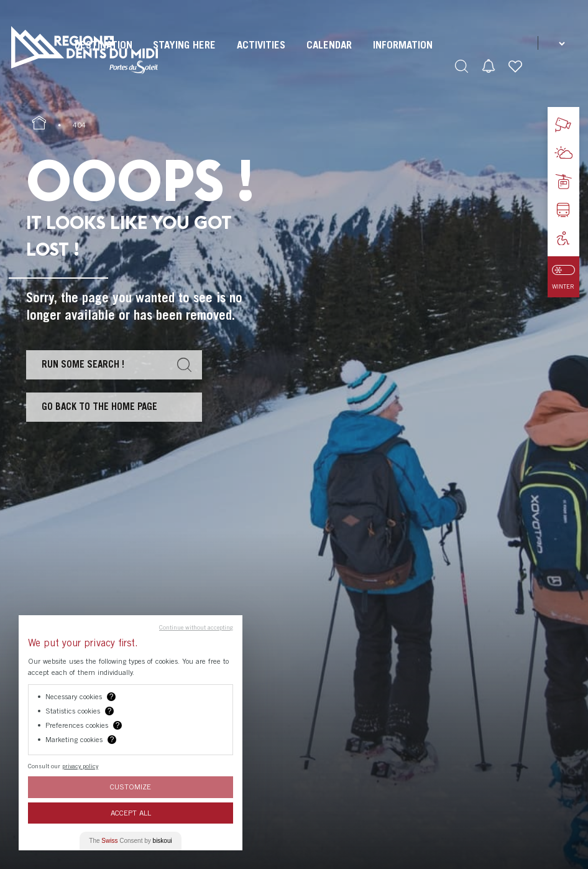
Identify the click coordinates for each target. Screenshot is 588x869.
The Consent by (130, 841)
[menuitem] (184, 56)
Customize (131, 787)
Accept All (131, 813)
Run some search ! (83, 364)
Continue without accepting (196, 627)
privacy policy (80, 766)
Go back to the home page (99, 406)
